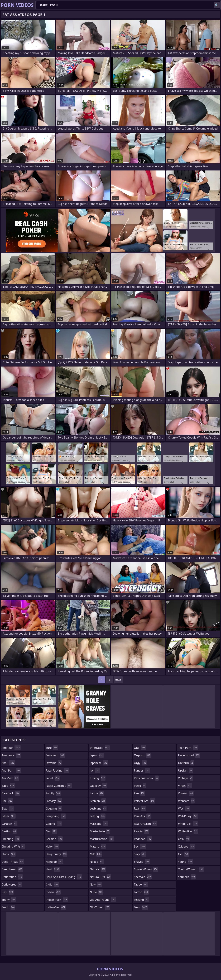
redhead (143, 839)
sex (140, 846)
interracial (100, 748)
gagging (54, 808)
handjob (55, 862)
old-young (100, 907)
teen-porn (188, 748)
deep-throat (13, 862)
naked (97, 862)
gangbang (56, 816)
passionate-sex (146, 778)
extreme (54, 763)
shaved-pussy (146, 869)
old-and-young (103, 900)
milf (96, 854)
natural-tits (101, 877)
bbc (7, 801)
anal (8, 763)
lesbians (98, 808)
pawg (140, 786)
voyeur (186, 793)
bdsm (9, 816)
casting (9, 831)
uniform (186, 763)
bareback (11, 793)
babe (8, 786)
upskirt (185, 770)
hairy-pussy (57, 854)
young (185, 862)
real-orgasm (146, 824)
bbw (8, 808)
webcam (186, 801)
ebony (9, 900)
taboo (141, 884)
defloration (12, 877)
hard (53, 869)
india (52, 884)
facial (53, 778)
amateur (11, 748)
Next (118, 680)
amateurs (11, 755)
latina (97, 793)
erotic (8, 907)
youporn (187, 877)
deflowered (12, 884)
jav (95, 770)
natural (98, 869)
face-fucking (57, 770)
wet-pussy (188, 816)
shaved (142, 862)
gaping (54, 824)
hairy (52, 846)
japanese (99, 763)
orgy (140, 763)
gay (52, 831)
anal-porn (11, 770)
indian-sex (56, 907)
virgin (185, 786)
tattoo (141, 892)
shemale (143, 877)
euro (52, 748)
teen (141, 907)
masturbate (100, 831)
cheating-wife (13, 846)
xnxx (184, 839)
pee (140, 793)
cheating (11, 839)
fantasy (54, 801)
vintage (186, 778)
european (55, 755)
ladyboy (98, 786)
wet (184, 808)
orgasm (142, 755)
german (54, 839)
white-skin (188, 831)
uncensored (189, 755)
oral (140, 748)
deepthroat (12, 869)
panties (142, 770)
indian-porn (57, 900)
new (96, 884)
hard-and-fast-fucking (64, 877)
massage (99, 824)
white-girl (188, 824)
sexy (140, 854)
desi (8, 892)
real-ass (143, 816)
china (9, 854)
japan (97, 755)
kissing (98, 778)
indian (53, 892)
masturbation (102, 839)
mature (98, 846)
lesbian (98, 801)
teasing (142, 900)
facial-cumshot (59, 786)
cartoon (9, 824)
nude (97, 892)
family (53, 793)
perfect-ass (145, 801)
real (140, 808)
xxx (184, 854)
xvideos (186, 846)
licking (98, 816)
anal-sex (10, 778)
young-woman (191, 869)
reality (142, 831)
